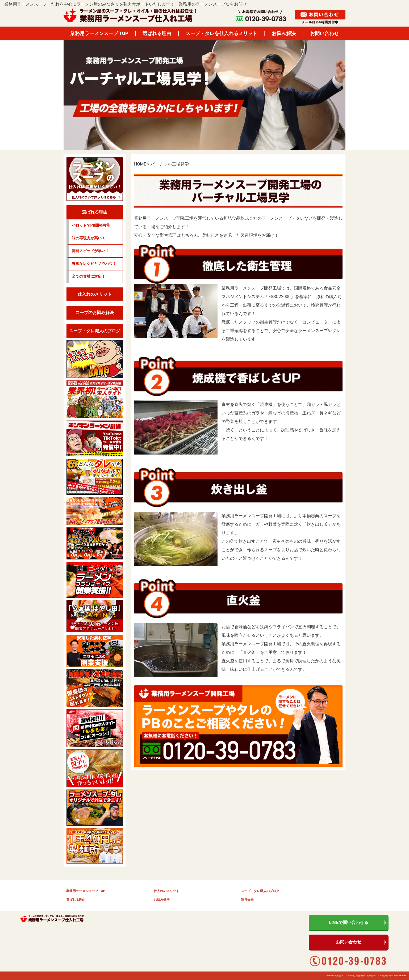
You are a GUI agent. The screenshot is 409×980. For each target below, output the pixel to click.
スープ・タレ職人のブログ (260, 891)
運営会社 (247, 900)
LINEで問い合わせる (349, 922)
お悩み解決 (284, 33)
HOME (140, 164)
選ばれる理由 (157, 33)
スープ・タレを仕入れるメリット (222, 33)
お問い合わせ (324, 33)
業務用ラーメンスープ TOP (99, 33)
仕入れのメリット (166, 891)
